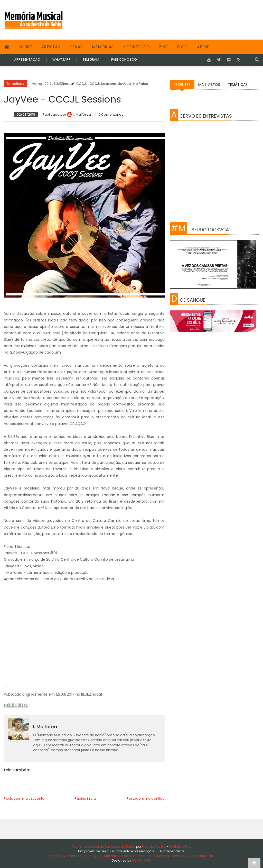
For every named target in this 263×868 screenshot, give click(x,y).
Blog (182, 47)
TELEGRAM (91, 60)
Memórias (103, 47)
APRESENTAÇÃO (27, 60)
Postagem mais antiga (146, 798)
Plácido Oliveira (154, 847)
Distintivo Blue (180, 847)
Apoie (203, 47)
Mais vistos (209, 85)
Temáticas (238, 85)
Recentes (182, 85)
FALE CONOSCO (124, 60)
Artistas (51, 47)
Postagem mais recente (24, 798)
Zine (163, 47)
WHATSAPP (62, 60)
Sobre (25, 47)
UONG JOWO (142, 860)
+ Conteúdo (136, 47)
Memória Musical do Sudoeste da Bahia (104, 847)
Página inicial (86, 798)
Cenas (76, 47)
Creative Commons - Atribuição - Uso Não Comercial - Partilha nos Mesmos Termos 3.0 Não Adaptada (132, 856)
